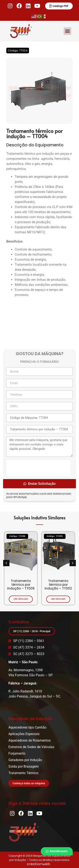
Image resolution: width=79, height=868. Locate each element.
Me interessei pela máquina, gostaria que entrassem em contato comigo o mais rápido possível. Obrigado (39, 447)
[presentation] (38, 468)
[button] (67, 31)
